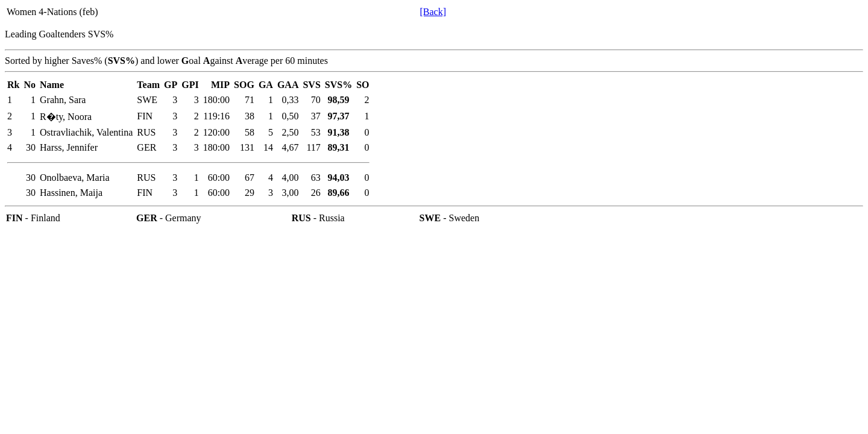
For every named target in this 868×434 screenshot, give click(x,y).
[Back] (433, 12)
